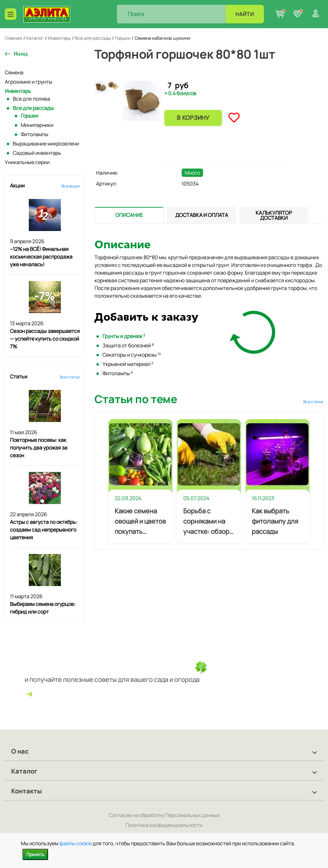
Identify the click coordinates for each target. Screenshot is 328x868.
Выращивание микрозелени (46, 144)
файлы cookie (75, 843)
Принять (35, 854)
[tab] (129, 215)
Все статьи (70, 377)
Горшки (29, 116)
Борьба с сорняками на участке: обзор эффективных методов (206, 522)
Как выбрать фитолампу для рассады (275, 521)
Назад (21, 54)
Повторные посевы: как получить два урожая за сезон (39, 448)
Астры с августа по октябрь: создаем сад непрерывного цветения (44, 530)
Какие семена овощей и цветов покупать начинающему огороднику (140, 522)
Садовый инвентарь (37, 153)
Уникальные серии (27, 162)
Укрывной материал (128, 364)
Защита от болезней (128, 345)
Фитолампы (35, 134)
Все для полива (31, 99)
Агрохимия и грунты (29, 82)
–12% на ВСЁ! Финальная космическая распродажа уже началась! (41, 257)
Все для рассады (33, 108)
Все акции (71, 186)
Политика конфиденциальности (164, 825)
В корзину (193, 118)
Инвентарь (18, 91)
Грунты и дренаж (124, 336)
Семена (14, 72)
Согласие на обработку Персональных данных (164, 815)
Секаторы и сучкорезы (132, 355)
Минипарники (37, 125)
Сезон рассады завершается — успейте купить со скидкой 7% (45, 339)
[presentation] (129, 215)
